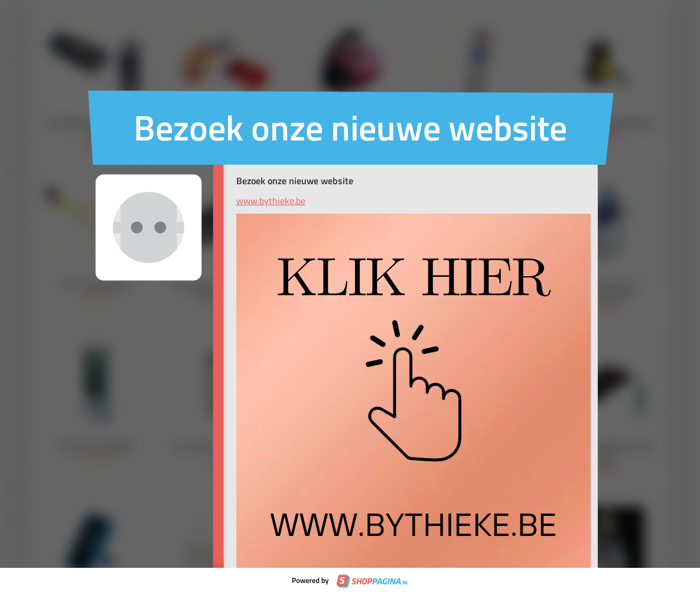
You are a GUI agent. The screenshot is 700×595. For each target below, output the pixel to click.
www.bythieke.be (271, 201)
